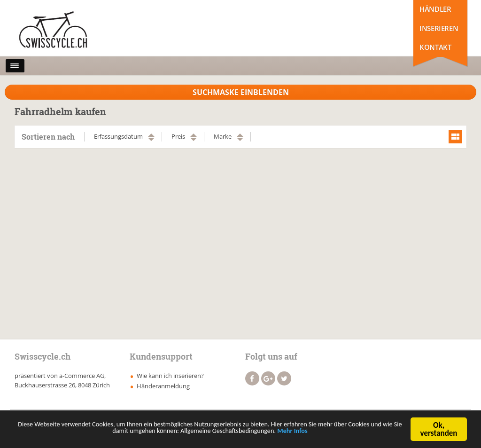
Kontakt (435, 47)
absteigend (151, 139)
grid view (455, 137)
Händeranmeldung (163, 386)
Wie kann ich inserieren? (170, 376)
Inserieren (439, 28)
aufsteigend (151, 135)
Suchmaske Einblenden (241, 92)
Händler (435, 9)
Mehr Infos (350, 435)
